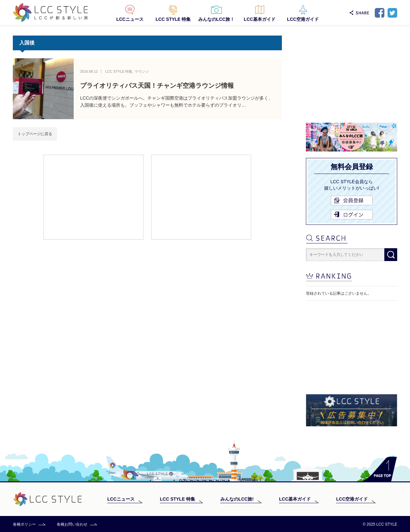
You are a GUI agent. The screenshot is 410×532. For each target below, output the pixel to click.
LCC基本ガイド (260, 19)
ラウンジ (142, 71)
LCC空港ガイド (303, 19)
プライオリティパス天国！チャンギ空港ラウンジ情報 (157, 86)
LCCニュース (130, 19)
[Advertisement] (94, 197)
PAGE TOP (379, 469)
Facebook (380, 13)
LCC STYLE (50, 13)
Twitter (392, 13)
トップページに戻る (35, 134)
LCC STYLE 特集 (173, 19)
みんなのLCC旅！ (216, 19)
